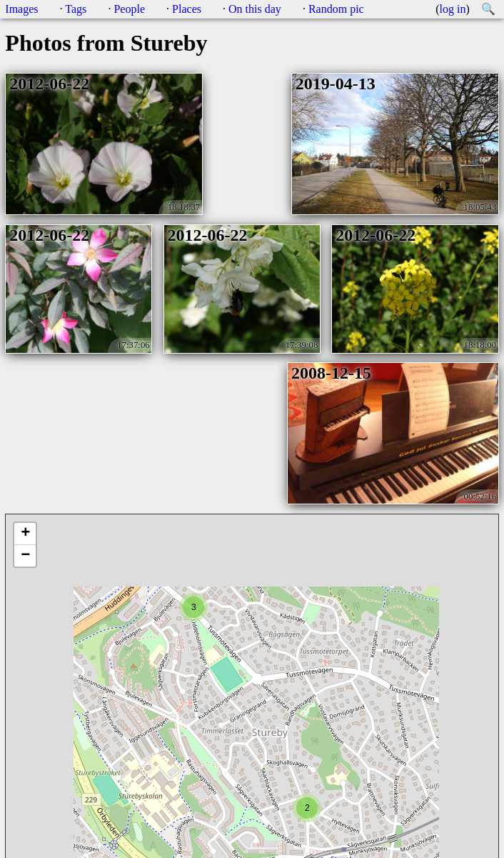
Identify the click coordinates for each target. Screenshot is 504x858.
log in (453, 9)
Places (187, 9)
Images (21, 9)
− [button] (25, 556)
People (129, 9)
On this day (255, 9)
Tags (76, 9)
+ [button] (25, 534)
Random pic (336, 9)
